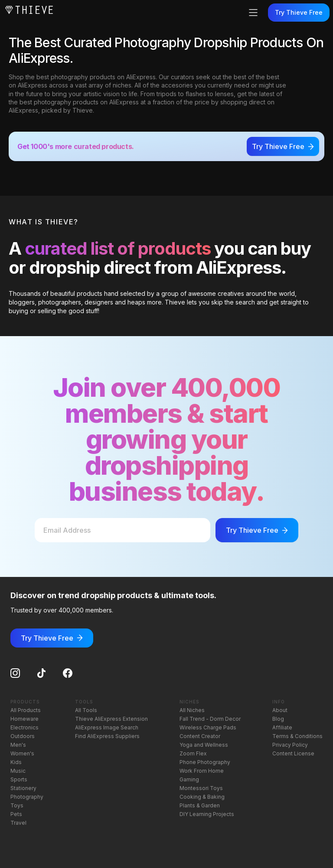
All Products (26, 710)
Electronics (24, 727)
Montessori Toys (201, 788)
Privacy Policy (290, 745)
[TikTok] (41, 673)
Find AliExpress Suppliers (107, 736)
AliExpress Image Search (107, 727)
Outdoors (23, 736)
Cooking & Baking (202, 797)
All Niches (192, 710)
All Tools (86, 710)
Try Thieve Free (299, 12)
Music (18, 771)
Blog (278, 719)
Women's (22, 753)
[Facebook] (68, 673)
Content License (293, 753)
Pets (16, 814)
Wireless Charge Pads (208, 727)
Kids (16, 762)
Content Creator (200, 736)
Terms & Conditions (297, 736)
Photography (27, 797)
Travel (18, 823)
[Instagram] (15, 673)
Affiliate (282, 727)
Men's (18, 745)
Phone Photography (205, 762)
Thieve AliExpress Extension (111, 719)
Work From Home (202, 771)
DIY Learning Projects (207, 814)
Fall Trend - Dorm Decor (210, 719)
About (280, 710)
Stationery (23, 788)
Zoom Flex (193, 753)
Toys (17, 805)
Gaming (189, 779)
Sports (19, 779)
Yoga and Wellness (204, 745)
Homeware (24, 719)
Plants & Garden (200, 805)
